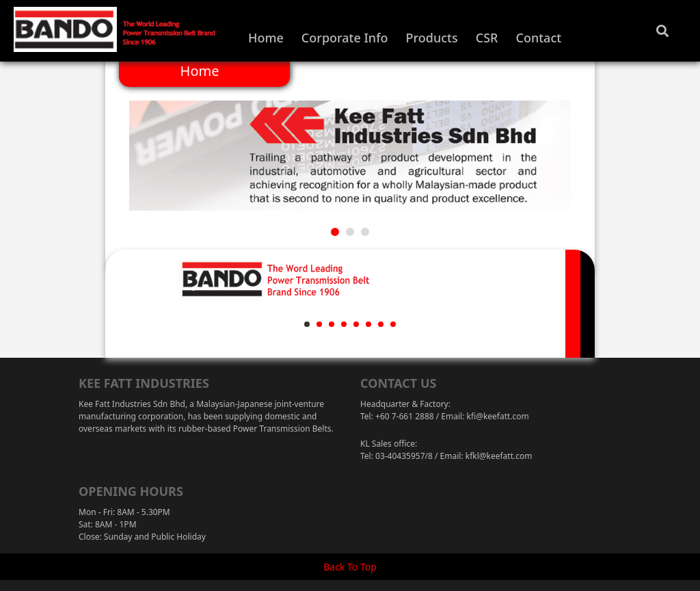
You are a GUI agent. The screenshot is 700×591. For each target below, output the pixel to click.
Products (432, 38)
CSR (487, 38)
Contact (538, 38)
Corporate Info (345, 38)
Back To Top (350, 567)
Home (266, 38)
